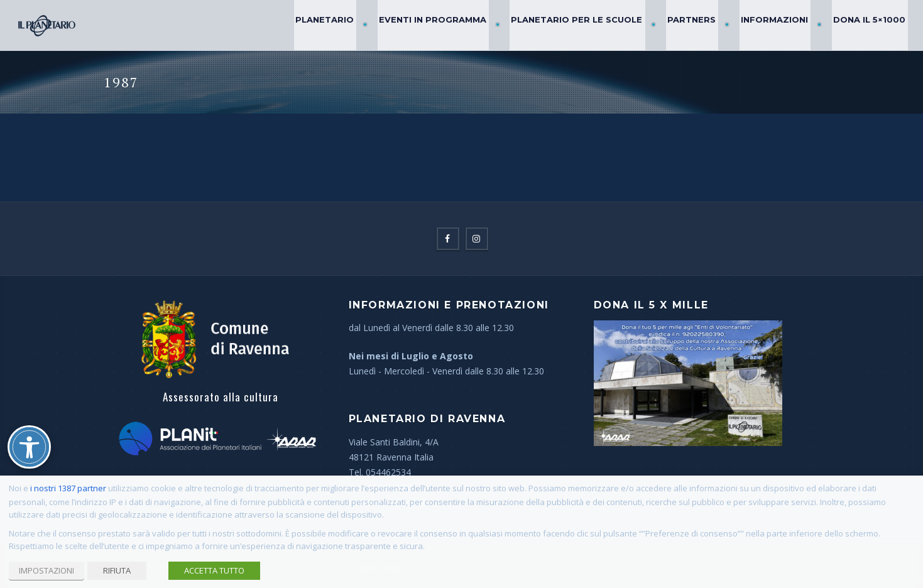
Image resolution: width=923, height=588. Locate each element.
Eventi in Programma (456, 25)
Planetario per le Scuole (595, 25)
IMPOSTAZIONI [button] (46, 570)
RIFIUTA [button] (117, 570)
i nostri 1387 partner (68, 488)
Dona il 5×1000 (871, 25)
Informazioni (782, 25)
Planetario (354, 25)
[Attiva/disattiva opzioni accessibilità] (29, 447)
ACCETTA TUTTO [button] (214, 570)
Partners (705, 25)
